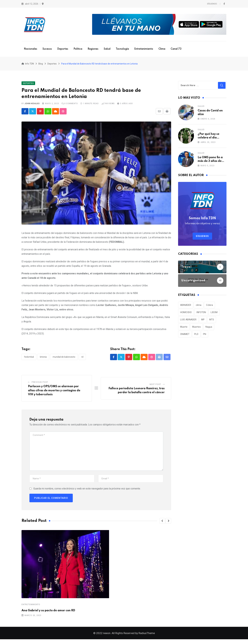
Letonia (43, 359)
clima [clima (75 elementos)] (199, 307)
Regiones (93, 49)
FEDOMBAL (29, 359)
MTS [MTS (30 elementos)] (212, 322)
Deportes (63, 49)
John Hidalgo (32, 106)
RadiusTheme (147, 638)
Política (78, 49)
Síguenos (202, 238)
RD (82, 359)
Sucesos (47, 49)
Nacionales (31, 49)
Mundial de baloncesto (64, 359)
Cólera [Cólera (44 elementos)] (209, 307)
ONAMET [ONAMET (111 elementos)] (185, 336)
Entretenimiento (144, 49)
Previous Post (40, 385)
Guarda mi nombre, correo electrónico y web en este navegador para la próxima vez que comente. (87, 491)
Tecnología (122, 49)
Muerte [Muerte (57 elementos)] (184, 329)
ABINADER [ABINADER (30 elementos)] (186, 307)
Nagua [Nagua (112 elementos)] (209, 329)
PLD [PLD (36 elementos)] (196, 336)
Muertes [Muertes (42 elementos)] (196, 329)
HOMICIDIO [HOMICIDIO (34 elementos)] (186, 314)
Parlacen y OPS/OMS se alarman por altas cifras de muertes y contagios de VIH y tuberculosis (54, 393)
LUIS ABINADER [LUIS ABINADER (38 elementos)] (188, 322)
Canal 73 (176, 49)
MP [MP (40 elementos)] (203, 322)
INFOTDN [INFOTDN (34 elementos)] (201, 314)
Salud (107, 49)
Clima (162, 49)
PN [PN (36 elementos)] (205, 336)
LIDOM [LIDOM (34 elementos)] (214, 314)
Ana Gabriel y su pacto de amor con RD (48, 613)
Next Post (155, 387)
